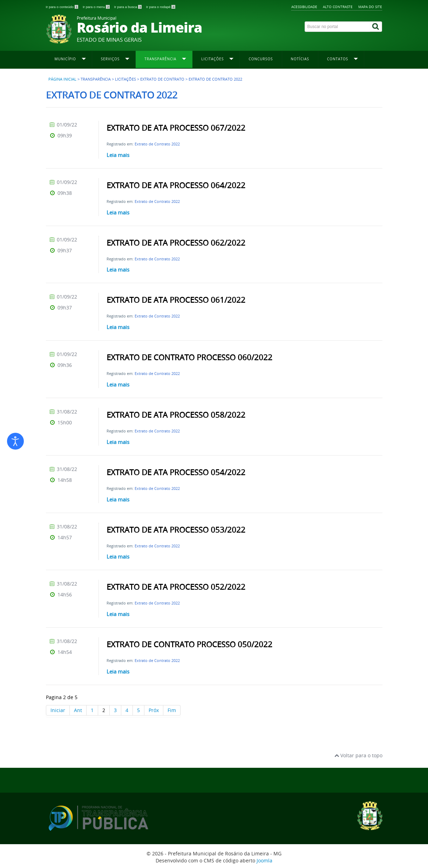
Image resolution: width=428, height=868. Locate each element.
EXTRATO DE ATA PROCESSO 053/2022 (176, 530)
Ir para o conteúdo (63, 7)
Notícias (300, 59)
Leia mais (118, 155)
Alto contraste (338, 7)
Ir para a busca (128, 7)
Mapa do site (370, 7)
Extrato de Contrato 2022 (157, 144)
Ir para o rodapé (161, 7)
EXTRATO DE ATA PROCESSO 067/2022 (176, 128)
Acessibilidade (304, 7)
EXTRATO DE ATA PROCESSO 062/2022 (176, 243)
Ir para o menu (97, 7)
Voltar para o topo (358, 755)
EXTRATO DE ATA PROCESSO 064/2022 (176, 185)
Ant (78, 710)
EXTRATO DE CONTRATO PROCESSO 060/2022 (189, 357)
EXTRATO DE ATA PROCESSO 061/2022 (176, 300)
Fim (172, 710)
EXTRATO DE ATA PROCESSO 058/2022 (176, 415)
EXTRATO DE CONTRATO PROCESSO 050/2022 (189, 644)
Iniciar (58, 710)
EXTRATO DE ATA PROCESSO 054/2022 (176, 472)
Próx (154, 710)
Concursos (261, 59)
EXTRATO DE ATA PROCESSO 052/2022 (176, 587)
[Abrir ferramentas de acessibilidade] (15, 441)
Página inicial (62, 79)
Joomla (264, 860)
